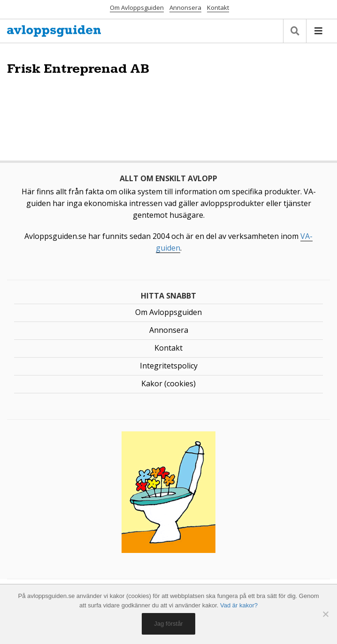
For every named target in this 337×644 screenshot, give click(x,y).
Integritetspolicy (169, 366)
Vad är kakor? (239, 605)
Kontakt (218, 8)
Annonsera (185, 8)
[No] (325, 614)
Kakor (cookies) (168, 383)
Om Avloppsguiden (137, 8)
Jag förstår (168, 624)
